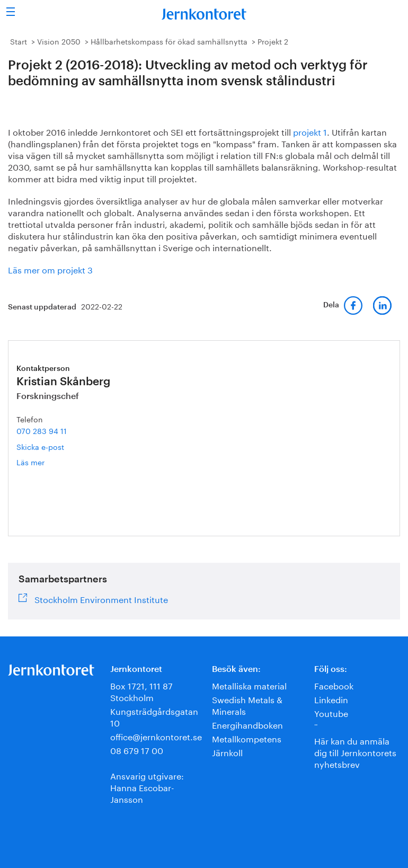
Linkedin (331, 699)
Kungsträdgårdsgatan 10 (154, 716)
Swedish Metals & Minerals (247, 705)
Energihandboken (247, 724)
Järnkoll (227, 752)
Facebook (334, 685)
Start (19, 41)
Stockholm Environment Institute (101, 598)
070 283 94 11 (42, 430)
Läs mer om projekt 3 (50, 269)
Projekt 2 (273, 41)
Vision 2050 (59, 41)
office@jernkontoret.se (156, 736)
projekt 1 (310, 131)
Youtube (331, 712)
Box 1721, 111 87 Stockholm (141, 691)
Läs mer (47, 462)
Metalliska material (249, 685)
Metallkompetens (247, 738)
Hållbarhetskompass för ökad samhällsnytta (169, 41)
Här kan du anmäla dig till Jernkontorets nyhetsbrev (355, 752)
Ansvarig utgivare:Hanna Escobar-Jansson (147, 787)
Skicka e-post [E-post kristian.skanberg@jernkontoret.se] (40, 446)
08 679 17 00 (137, 750)
